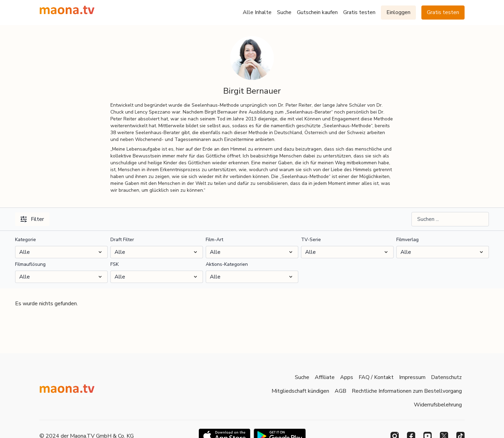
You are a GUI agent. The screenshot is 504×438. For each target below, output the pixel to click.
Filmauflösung (30, 264)
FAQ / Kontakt (376, 377)
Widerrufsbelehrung (438, 405)
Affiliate (325, 377)
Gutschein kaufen (317, 12)
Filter (32, 219)
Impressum (412, 377)
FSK (115, 264)
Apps (347, 377)
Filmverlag (407, 240)
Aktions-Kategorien (227, 264)
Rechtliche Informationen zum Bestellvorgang (407, 391)
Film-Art (214, 240)
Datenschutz (446, 377)
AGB (340, 391)
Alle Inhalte (257, 12)
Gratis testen (359, 12)
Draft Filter (122, 240)
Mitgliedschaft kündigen (300, 391)
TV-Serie (311, 240)
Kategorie (26, 240)
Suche (284, 12)
